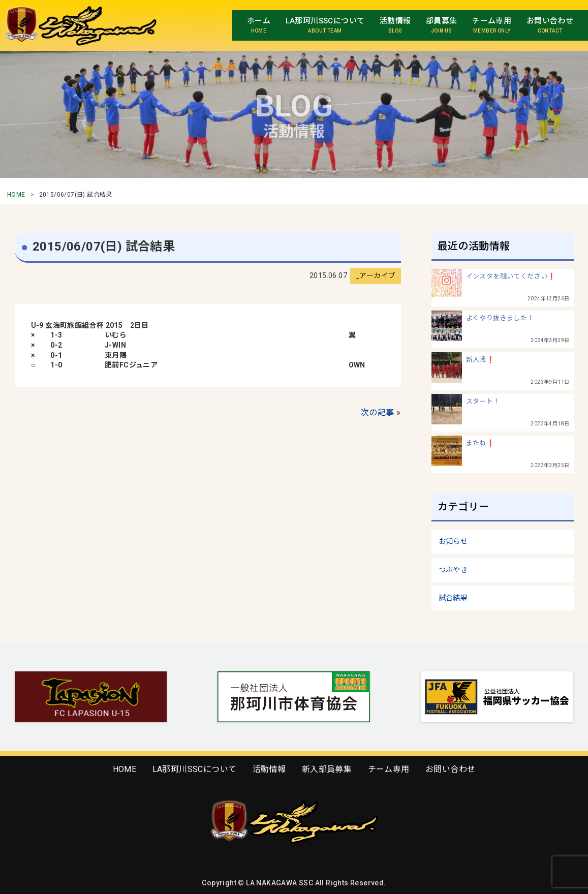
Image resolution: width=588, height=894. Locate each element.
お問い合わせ (450, 769)
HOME (16, 195)
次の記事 (378, 412)
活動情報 (269, 769)
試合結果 (453, 598)
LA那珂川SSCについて (195, 769)
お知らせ (453, 541)
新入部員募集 (327, 769)
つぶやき (453, 570)
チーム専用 (389, 769)
